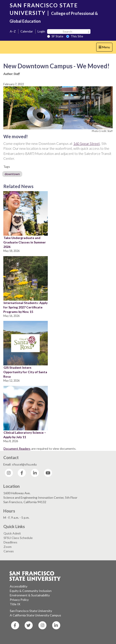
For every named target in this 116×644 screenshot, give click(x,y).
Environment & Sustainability (30, 595)
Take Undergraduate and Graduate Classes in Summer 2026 (25, 242)
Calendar (27, 31)
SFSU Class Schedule (18, 538)
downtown (12, 174)
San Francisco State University (31, 611)
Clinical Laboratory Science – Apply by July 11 (25, 435)
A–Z (13, 31)
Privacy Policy (19, 600)
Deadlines (10, 542)
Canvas (9, 551)
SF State (55, 36)
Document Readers (17, 449)
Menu (105, 48)
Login (41, 31)
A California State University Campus (35, 615)
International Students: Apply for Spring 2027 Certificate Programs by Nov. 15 (25, 307)
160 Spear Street (87, 143)
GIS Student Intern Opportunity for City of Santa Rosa (25, 372)
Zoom (8, 547)
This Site (75, 36)
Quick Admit (12, 533)
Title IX (15, 604)
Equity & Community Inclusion (31, 591)
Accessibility (19, 586)
